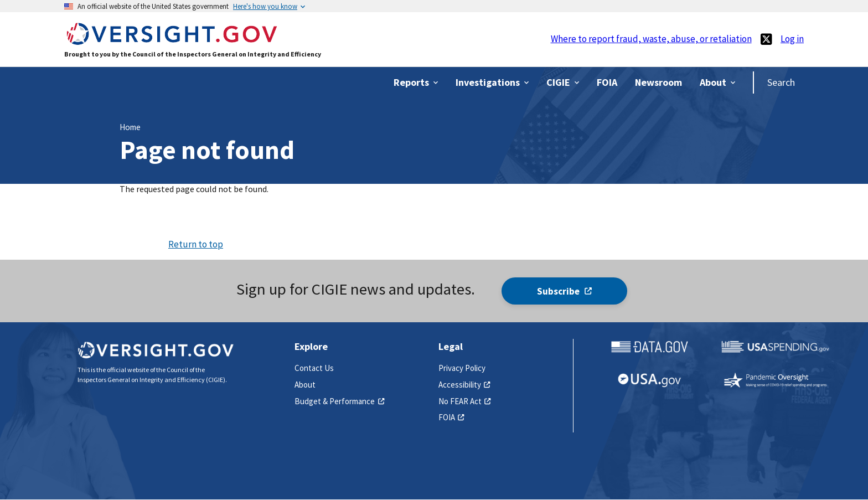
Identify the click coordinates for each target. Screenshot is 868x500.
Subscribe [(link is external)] (564, 291)
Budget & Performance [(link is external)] (339, 401)
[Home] (172, 40)
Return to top (196, 244)
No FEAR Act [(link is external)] (465, 401)
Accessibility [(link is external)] (464, 385)
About (305, 385)
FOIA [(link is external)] (451, 417)
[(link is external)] (766, 39)
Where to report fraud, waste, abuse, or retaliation (651, 39)
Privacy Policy (462, 368)
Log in (792, 39)
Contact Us (314, 368)
